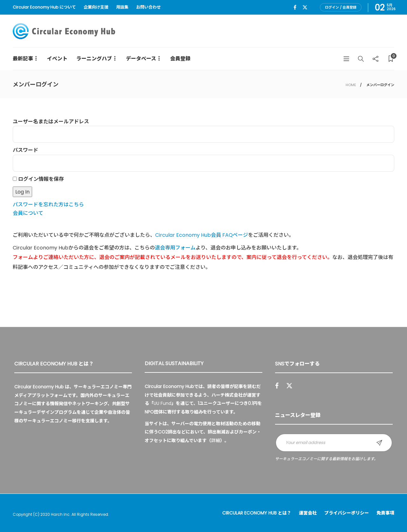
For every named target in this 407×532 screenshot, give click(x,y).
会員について (28, 213)
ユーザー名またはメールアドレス (51, 122)
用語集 (122, 7)
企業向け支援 (96, 7)
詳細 (216, 440)
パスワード (25, 150)
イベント (57, 59)
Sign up (379, 443)
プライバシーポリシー (347, 513)
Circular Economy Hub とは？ (257, 513)
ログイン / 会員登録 (341, 7)
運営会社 (308, 513)
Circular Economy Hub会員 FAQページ (202, 235)
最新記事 (23, 59)
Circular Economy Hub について (44, 7)
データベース (141, 59)
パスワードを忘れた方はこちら (48, 205)
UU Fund (162, 403)
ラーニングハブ (94, 59)
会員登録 (180, 59)
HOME (351, 85)
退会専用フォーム (175, 248)
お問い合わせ (148, 7)
